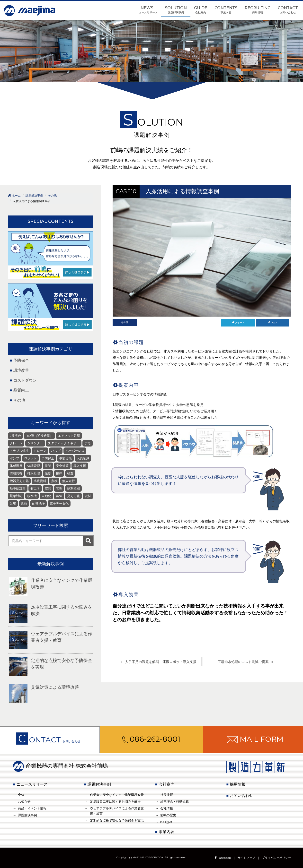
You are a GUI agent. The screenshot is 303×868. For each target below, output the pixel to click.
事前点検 (65, 458)
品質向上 (21, 390)
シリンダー (35, 443)
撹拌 (59, 473)
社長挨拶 (167, 795)
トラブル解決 (19, 451)
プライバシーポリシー (276, 858)
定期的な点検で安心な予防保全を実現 (117, 820)
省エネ (35, 488)
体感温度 (16, 466)
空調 (48, 488)
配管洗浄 (38, 503)
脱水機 (32, 496)
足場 (13, 503)
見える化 (73, 496)
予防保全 (21, 360)
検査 (70, 473)
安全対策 (62, 466)
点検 (54, 481)
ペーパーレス (75, 451)
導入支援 (80, 466)
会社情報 (167, 808)
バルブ (56, 451)
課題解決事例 (27, 815)
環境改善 (21, 370)
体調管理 (34, 466)
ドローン (40, 451)
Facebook (222, 858)
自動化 (46, 496)
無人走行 (69, 481)
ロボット (30, 458)
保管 (48, 466)
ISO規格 (166, 822)
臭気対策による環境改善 (55, 687)
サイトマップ (246, 858)
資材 (88, 496)
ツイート (238, 322)
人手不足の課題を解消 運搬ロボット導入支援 (161, 662)
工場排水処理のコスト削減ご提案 (243, 662)
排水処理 (34, 473)
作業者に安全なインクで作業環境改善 (117, 795)
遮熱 (24, 503)
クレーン (16, 443)
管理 (59, 488)
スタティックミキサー (64, 443)
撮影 (48, 473)
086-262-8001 (151, 739)
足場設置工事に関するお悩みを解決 (115, 801)
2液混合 (15, 436)
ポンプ (14, 458)
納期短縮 (73, 488)
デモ (88, 443)
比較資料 (40, 481)
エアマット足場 (69, 436)
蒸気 (59, 496)
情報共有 (16, 473)
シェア (273, 322)
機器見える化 (19, 481)
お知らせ (24, 801)
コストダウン (25, 380)
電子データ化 (59, 503)
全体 (21, 795)
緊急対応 (16, 496)
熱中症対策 (18, 488)
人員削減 (83, 458)
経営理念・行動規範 (174, 801)
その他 (125, 322)
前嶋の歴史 (168, 815)
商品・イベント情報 (32, 808)
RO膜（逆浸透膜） (39, 436)
